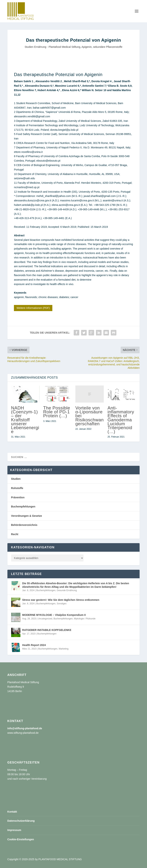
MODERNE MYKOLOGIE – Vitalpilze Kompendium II (54, 615)
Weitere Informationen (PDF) (33, 308)
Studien (16, 479)
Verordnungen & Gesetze (27, 516)
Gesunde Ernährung (67, 590)
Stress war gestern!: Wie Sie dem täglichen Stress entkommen (61, 600)
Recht (15, 534)
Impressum (14, 830)
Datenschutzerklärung (21, 821)
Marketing (64, 649)
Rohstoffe (17, 488)
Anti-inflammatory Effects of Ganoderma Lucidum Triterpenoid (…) (121, 420)
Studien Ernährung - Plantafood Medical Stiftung (53, 47)
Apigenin (87, 47)
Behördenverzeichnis (24, 525)
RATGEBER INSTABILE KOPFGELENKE (47, 630)
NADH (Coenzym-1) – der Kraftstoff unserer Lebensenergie (25, 420)
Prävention (18, 497)
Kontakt (12, 812)
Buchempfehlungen (23, 507)
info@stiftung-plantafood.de (25, 728)
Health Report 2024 (34, 645)
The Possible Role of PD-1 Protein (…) (57, 412)
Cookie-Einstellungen (21, 839)
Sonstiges (62, 604)
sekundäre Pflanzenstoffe (108, 47)
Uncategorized (45, 619)
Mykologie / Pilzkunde (85, 619)
